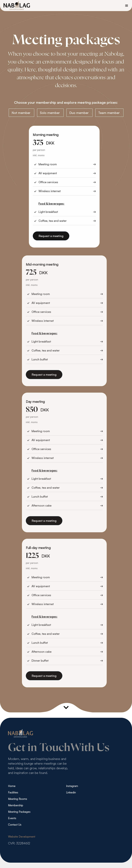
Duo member (79, 113)
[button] (127, 6)
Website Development (22, 837)
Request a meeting (51, 236)
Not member (21, 113)
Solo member (50, 113)
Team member (109, 113)
